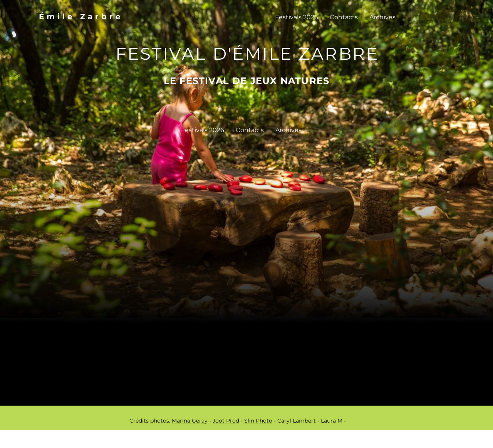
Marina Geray (190, 421)
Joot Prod (226, 421)
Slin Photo (257, 421)
